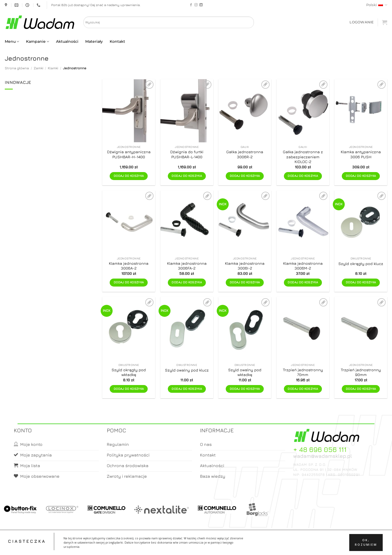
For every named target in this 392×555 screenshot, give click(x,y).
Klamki (53, 68)
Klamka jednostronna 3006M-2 (303, 266)
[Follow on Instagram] (196, 5)
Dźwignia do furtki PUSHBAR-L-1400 (187, 154)
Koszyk (209, 546)
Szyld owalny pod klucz (187, 370)
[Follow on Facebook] (191, 5)
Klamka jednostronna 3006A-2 (129, 266)
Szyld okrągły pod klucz (361, 264)
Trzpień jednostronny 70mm (303, 372)
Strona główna (17, 68)
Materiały (94, 41)
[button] (362, 22)
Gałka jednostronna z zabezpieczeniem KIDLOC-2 (303, 157)
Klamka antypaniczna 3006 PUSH (361, 154)
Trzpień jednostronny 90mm (361, 372)
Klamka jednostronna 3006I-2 (245, 266)
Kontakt (117, 41)
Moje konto (188, 546)
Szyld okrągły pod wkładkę (129, 372)
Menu (12, 42)
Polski (377, 5)
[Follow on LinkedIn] (201, 5)
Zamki (39, 68)
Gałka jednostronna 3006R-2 (245, 154)
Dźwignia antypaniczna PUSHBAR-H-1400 (129, 154)
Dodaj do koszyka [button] (129, 176)
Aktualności (67, 41)
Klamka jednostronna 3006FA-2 (187, 266)
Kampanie (38, 42)
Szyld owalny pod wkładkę (245, 372)
